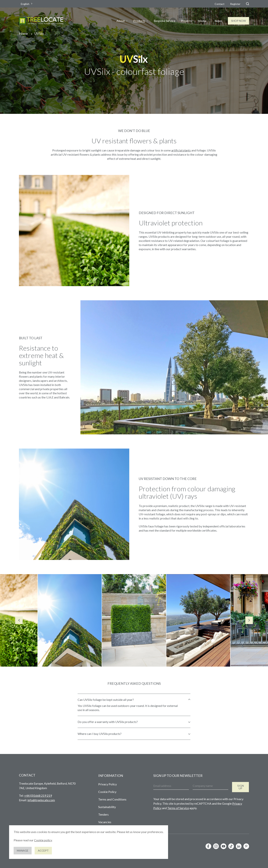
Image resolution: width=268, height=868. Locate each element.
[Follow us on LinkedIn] (239, 846)
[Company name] (210, 786)
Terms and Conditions (112, 799)
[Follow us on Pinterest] (246, 846)
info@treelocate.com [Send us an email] (41, 800)
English (25, 4)
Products (139, 21)
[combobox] (27, 4)
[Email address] (171, 786)
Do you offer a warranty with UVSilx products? (108, 722)
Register (235, 4)
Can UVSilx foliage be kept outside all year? (106, 700)
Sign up (241, 787)
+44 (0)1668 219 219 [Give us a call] (38, 795)
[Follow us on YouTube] (224, 846)
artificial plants (181, 150)
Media (202, 21)
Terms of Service (178, 808)
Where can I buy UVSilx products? (100, 734)
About (121, 21)
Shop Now (238, 21)
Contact (220, 4)
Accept (43, 851)
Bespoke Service (164, 21)
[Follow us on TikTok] (231, 846)
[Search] (248, 4)
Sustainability (107, 807)
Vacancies (105, 822)
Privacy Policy (108, 784)
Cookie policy (43, 840)
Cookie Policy (107, 792)
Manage (23, 851)
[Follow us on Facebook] (208, 846)
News (218, 21)
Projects (186, 21)
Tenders (103, 814)
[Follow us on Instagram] (216, 846)
